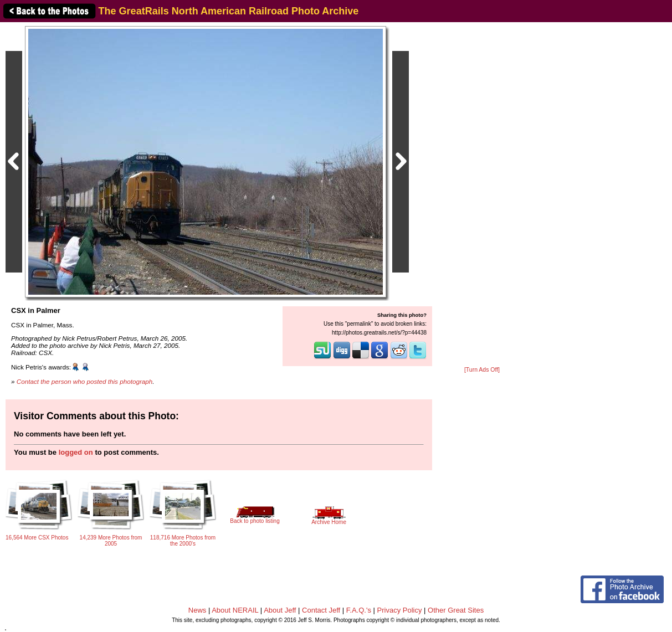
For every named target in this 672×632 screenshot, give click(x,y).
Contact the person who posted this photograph (85, 381)
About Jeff (280, 610)
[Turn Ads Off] (482, 370)
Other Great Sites (456, 610)
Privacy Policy (400, 610)
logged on (76, 452)
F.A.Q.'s (359, 610)
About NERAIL (235, 610)
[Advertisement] (482, 195)
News (198, 610)
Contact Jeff (321, 610)
